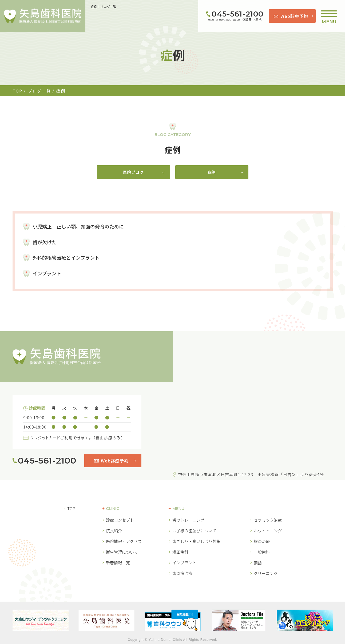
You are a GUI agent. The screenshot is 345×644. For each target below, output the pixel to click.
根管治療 (262, 541)
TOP (18, 91)
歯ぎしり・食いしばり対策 (196, 541)
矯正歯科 (180, 552)
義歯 (258, 562)
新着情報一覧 (118, 562)
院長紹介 (114, 530)
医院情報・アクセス (124, 541)
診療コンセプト (120, 520)
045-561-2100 (238, 14)
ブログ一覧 (39, 91)
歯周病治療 (182, 573)
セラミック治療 (268, 520)
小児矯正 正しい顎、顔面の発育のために (78, 226)
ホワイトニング (268, 530)
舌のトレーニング (188, 520)
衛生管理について (122, 552)
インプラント (47, 273)
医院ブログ (133, 172)
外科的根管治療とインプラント (66, 257)
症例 (212, 172)
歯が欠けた (45, 242)
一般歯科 (262, 552)
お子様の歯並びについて (194, 530)
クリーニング (266, 573)
